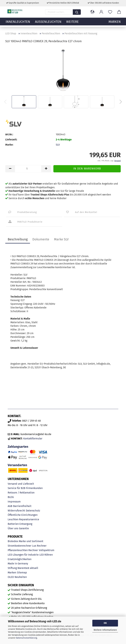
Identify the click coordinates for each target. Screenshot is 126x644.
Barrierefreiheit (22, 506)
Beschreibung (18, 239)
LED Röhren (46, 555)
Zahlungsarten (18, 447)
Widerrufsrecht (16, 511)
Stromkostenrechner (20, 546)
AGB (10, 506)
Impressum (14, 502)
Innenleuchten (18, 23)
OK (105, 623)
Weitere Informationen (105, 630)
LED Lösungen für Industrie (23, 555)
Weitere (72, 23)
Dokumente (41, 239)
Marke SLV (61, 239)
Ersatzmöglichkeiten (20, 559)
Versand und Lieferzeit (21, 484)
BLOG (11, 497)
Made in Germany (18, 564)
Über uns (13, 528)
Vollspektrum (47, 550)
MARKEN (115, 23)
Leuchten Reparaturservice (23, 519)
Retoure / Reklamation (21, 493)
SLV (58, 145)
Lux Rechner (39, 546)
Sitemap (22, 573)
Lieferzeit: (11, 140)
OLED (11, 577)
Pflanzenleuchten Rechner (23, 550)
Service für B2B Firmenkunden (25, 488)
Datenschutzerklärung (26, 638)
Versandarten (17, 465)
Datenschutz (33, 511)
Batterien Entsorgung (20, 524)
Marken (12, 573)
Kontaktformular (33, 439)
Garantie (24, 528)
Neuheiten (21, 577)
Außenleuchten (48, 23)
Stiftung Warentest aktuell (23, 568)
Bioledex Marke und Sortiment (25, 541)
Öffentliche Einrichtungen (23, 515)
